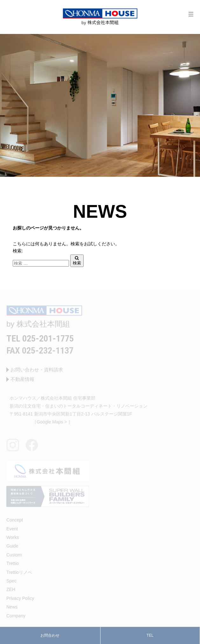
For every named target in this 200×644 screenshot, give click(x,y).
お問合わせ (50, 635)
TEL (150, 635)
